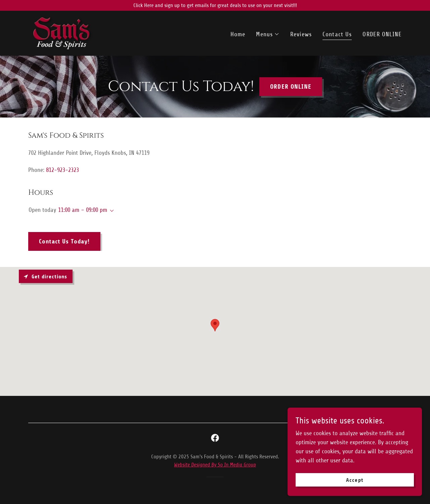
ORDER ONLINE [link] (382, 34)
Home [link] (238, 34)
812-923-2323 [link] (62, 170)
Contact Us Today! (64, 241)
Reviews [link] (301, 34)
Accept (355, 480)
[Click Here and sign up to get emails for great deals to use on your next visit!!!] (215, 5)
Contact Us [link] (337, 34)
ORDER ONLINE (291, 87)
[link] (62, 33)
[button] (268, 34)
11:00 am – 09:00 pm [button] (83, 210)
